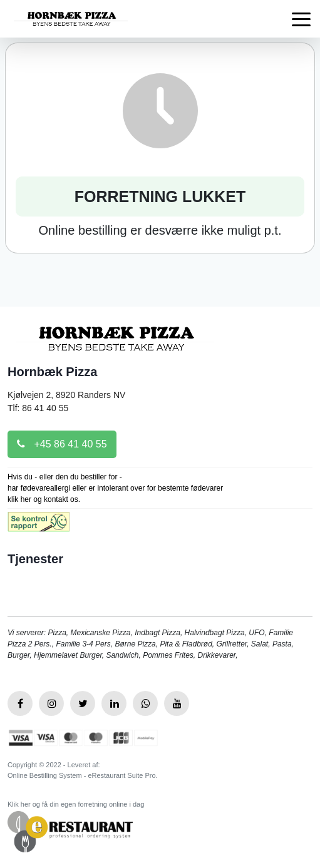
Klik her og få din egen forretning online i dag (76, 804)
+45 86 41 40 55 (62, 444)
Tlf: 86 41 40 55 (38, 408)
